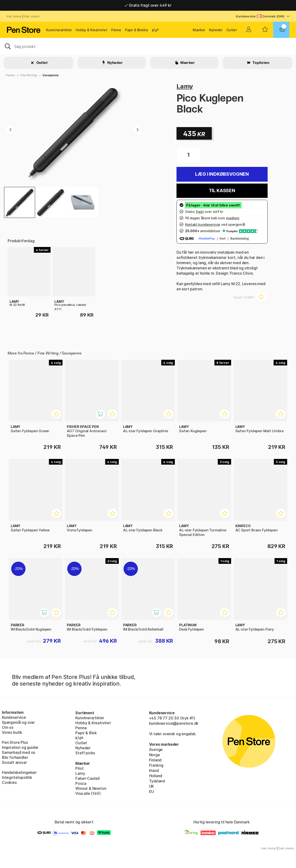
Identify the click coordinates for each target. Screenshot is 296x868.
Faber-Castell (88, 778)
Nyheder (216, 30)
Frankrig (156, 765)
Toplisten (260, 63)
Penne (116, 30)
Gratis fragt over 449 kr (148, 5)
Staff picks (85, 753)
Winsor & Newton (91, 788)
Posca (81, 783)
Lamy (185, 86)
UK (152, 786)
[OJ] (148, 46)
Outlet (232, 30)
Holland (156, 776)
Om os (8, 727)
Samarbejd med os (18, 752)
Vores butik (12, 732)
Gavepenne (50, 75)
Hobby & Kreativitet (91, 30)
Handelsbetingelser (19, 772)
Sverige (156, 750)
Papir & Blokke (137, 30)
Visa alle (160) (88, 793)
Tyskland (157, 781)
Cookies (9, 782)
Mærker (199, 30)
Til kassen (222, 191)
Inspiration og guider (20, 747)
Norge (155, 755)
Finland (155, 760)
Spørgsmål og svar (18, 722)
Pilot (79, 768)
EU (152, 791)
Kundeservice (246, 16)
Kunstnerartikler (59, 30)
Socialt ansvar (14, 762)
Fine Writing (29, 75)
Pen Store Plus (15, 742)
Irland (154, 770)
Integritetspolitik (17, 777)
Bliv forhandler (15, 757)
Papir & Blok (86, 733)
